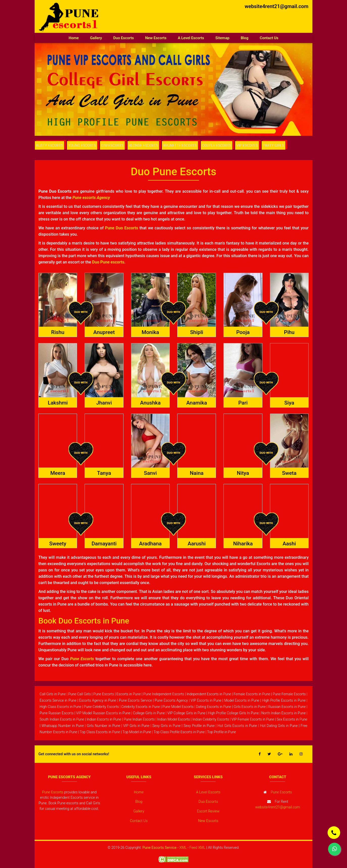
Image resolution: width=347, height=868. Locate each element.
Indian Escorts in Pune (104, 719)
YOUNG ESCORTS (83, 145)
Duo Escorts (124, 38)
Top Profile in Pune (222, 732)
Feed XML (197, 848)
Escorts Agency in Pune (98, 700)
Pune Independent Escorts (164, 694)
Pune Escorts (104, 694)
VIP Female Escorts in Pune (253, 719)
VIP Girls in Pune (136, 726)
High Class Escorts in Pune (60, 707)
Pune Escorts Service (135, 700)
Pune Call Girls (79, 694)
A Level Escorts (191, 38)
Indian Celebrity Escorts (211, 719)
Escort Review (208, 811)
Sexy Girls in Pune (166, 726)
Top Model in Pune (137, 732)
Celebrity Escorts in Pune (141, 707)
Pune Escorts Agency (171, 700)
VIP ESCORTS (250, 145)
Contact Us (269, 38)
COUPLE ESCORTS (219, 145)
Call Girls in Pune (53, 694)
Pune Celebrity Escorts (101, 707)
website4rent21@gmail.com (277, 6)
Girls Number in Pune (103, 726)
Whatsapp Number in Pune (63, 726)
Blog (244, 38)
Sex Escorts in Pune (292, 719)
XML (183, 848)
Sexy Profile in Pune (199, 726)
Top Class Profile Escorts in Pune (179, 732)
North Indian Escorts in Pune (284, 713)
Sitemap (222, 38)
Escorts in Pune (129, 694)
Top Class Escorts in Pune (100, 732)
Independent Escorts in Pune (209, 694)
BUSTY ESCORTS (50, 145)
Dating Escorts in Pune (214, 707)
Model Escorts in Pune (242, 700)
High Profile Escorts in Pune (284, 700)
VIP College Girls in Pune (186, 713)
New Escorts (156, 38)
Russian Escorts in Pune (287, 707)
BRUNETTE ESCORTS (182, 145)
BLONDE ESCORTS (145, 145)
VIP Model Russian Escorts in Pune (103, 713)
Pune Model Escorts (178, 707)
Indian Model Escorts (174, 719)
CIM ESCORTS (114, 145)
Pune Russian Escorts (57, 713)
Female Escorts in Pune (252, 694)
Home (77, 38)
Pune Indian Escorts (139, 719)
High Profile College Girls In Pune (233, 713)
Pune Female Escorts (289, 694)
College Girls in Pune (149, 713)
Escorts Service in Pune (58, 700)
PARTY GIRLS (278, 145)
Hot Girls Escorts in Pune (237, 726)
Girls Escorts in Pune (250, 707)
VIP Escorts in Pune (206, 700)
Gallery (96, 38)
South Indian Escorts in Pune (62, 719)
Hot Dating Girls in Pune (279, 726)
